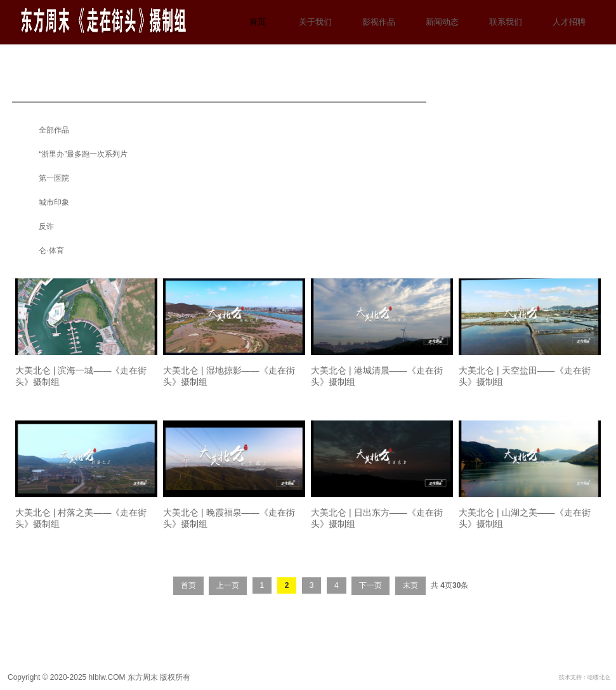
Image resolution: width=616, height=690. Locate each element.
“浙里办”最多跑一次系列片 (83, 154)
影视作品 (379, 22)
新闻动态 (442, 22)
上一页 (228, 593)
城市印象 (54, 202)
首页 (258, 22)
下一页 (370, 593)
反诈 (46, 226)
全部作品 (54, 130)
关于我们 (315, 22)
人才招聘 (569, 22)
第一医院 (54, 178)
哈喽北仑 (599, 677)
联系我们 (506, 22)
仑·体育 (51, 251)
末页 (410, 593)
